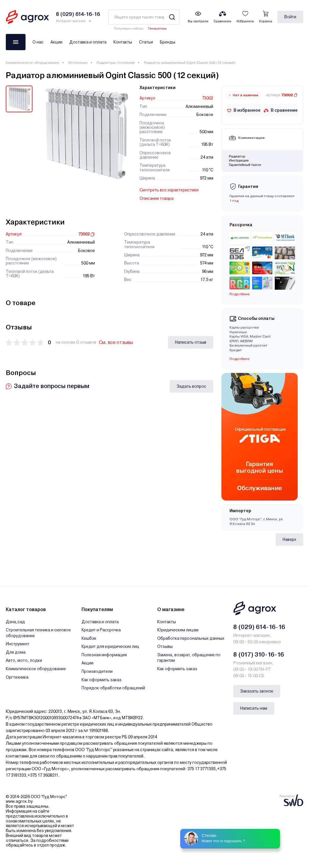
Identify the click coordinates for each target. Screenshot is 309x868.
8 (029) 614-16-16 (259, 627)
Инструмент (18, 644)
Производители (97, 671)
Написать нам (254, 708)
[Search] (172, 17)
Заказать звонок (257, 691)
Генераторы (157, 29)
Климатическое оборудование (32, 63)
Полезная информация (104, 655)
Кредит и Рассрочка (101, 630)
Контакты (123, 42)
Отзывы (165, 646)
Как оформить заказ (102, 680)
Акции (56, 42)
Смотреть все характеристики (169, 190)
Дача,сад (15, 622)
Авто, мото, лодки (24, 660)
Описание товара (157, 198)
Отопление (78, 63)
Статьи (146, 42)
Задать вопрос (191, 386)
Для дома (16, 652)
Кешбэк (89, 638)
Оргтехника (17, 677)
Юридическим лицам (178, 630)
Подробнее (240, 294)
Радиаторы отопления (116, 63)
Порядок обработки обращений (113, 688)
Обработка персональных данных (191, 638)
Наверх (289, 539)
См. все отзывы (116, 342)
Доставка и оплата (88, 42)
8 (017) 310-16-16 (259, 655)
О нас (38, 42)
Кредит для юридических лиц (110, 646)
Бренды (168, 42)
